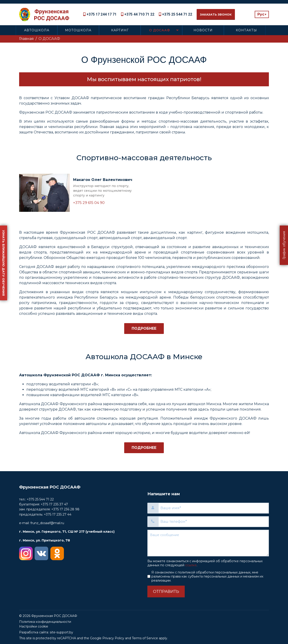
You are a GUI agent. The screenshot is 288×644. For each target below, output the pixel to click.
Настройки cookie (34, 626)
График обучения (284, 245)
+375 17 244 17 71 (101, 14)
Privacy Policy (113, 638)
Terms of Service (145, 638)
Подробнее (144, 328)
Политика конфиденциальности (45, 622)
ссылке (191, 565)
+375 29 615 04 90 (89, 203)
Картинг (120, 30)
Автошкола (37, 30)
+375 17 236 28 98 (65, 509)
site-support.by (61, 632)
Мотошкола (78, 30)
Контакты (246, 30)
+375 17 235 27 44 (58, 514)
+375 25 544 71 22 (177, 14)
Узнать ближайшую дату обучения (4, 263)
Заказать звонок (216, 14)
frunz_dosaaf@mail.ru (47, 523)
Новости (203, 30)
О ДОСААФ (160, 30)
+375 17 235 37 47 (54, 504)
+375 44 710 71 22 (139, 14)
